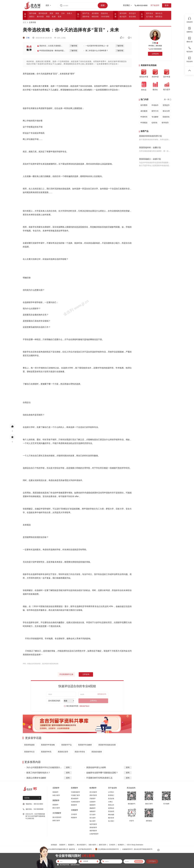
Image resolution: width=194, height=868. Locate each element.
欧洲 (54, 17)
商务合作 (111, 805)
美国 (57, 13)
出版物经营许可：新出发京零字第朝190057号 (137, 849)
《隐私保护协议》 (84, 706)
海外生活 (159, 13)
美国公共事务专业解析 (36, 778)
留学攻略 (33, 13)
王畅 (26, 38)
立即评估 (93, 701)
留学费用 (144, 105)
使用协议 (111, 808)
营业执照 (111, 811)
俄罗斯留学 (93, 831)
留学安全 (150, 13)
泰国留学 (74, 805)
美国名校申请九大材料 (96, 767)
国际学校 (86, 17)
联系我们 (111, 795)
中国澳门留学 (75, 795)
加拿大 (70, 13)
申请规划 (144, 123)
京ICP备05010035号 (85, 849)
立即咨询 (86, 674)
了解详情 (74, 46)
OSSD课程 (105, 17)
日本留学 (74, 814)
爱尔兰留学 (56, 808)
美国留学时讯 (46, 752)
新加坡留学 (75, 799)
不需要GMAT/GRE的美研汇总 (99, 778)
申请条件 (155, 105)
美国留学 (55, 792)
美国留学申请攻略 (48, 745)
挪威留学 (93, 808)
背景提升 (166, 105)
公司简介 (111, 792)
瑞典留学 (93, 811)
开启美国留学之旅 (66, 674)
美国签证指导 (63, 752)
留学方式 (155, 111)
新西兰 (32, 17)
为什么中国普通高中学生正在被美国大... (44, 767)
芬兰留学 (93, 815)
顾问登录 (111, 818)
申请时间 (144, 117)
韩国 (48, 17)
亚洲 (60, 17)
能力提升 (123, 17)
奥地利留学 (93, 827)
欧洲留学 (121, 845)
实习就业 (150, 17)
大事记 (110, 802)
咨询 (68, 767)
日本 (63, 13)
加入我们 (111, 821)
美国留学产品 (66, 745)
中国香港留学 (75, 792)
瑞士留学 (93, 821)
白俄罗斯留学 (94, 834)
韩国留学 (74, 818)
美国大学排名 (80, 752)
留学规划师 (43, 13)
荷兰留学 (93, 818)
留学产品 (86, 13)
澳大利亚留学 (57, 817)
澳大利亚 (40, 17)
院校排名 (104, 13)
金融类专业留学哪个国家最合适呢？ (102, 773)
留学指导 (165, 123)
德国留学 (93, 805)
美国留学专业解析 (85, 745)
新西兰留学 (56, 821)
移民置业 (159, 17)
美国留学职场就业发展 (107, 745)
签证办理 (166, 111)
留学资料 (123, 13)
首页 (24, 22)
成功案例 (95, 13)
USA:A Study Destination (135, 845)
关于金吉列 (155, 5)
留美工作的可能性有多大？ (38, 773)
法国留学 (93, 802)
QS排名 (155, 123)
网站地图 (111, 815)
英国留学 (55, 805)
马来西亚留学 (75, 802)
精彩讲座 (95, 17)
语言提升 (132, 13)
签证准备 (132, 17)
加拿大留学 (56, 795)
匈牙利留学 (93, 824)
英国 (51, 13)
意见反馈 (111, 799)
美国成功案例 (97, 752)
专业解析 (155, 117)
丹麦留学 (93, 799)
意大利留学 (93, 792)
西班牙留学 (93, 795)
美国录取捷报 (29, 745)
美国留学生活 (29, 752)
